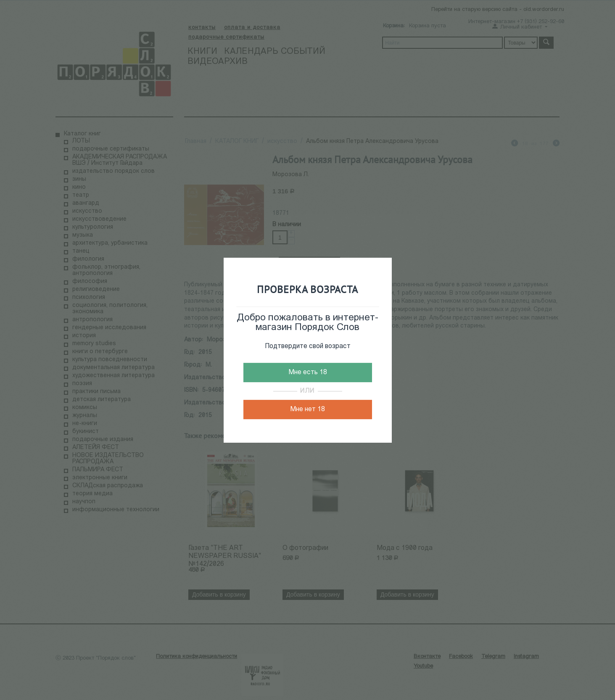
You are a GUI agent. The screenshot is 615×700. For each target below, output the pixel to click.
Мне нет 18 (307, 409)
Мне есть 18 (308, 372)
